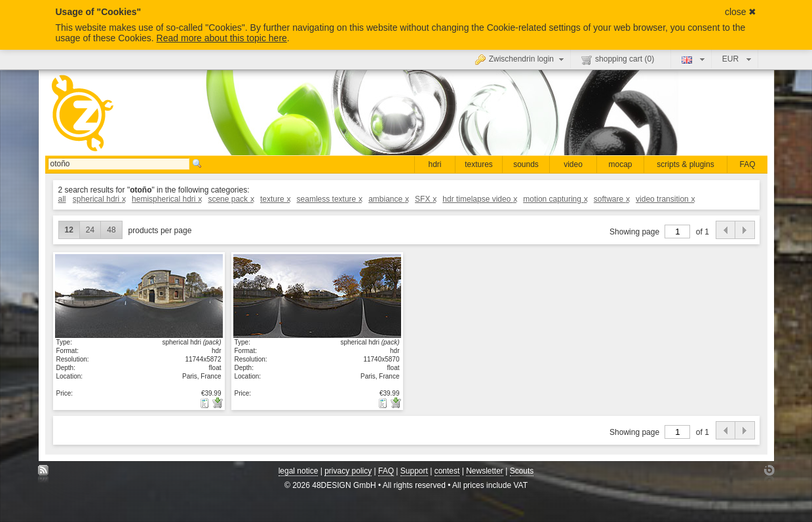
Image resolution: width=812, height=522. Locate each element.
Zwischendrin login (521, 59)
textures (479, 164)
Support (414, 471)
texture (275, 199)
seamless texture (329, 199)
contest (447, 471)
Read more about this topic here (222, 38)
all (62, 199)
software (611, 199)
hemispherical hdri (166, 199)
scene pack (230, 199)
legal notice (299, 471)
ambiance (388, 199)
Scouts (522, 471)
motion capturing (555, 199)
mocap (620, 164)
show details (139, 295)
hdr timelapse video (479, 199)
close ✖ (741, 12)
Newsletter (485, 471)
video (573, 164)
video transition (665, 199)
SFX (425, 199)
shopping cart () (618, 60)
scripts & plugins (685, 164)
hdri (435, 164)
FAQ (747, 164)
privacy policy (348, 471)
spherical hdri (99, 199)
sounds (526, 164)
